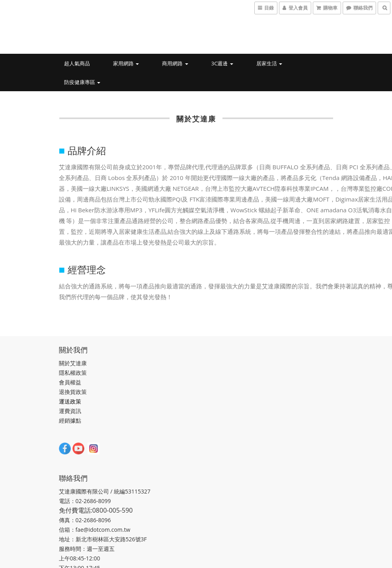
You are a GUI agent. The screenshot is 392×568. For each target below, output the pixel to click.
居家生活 (269, 63)
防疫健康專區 (82, 82)
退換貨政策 (73, 392)
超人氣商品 (77, 63)
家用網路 (126, 63)
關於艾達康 (73, 363)
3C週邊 (222, 63)
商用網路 (175, 63)
